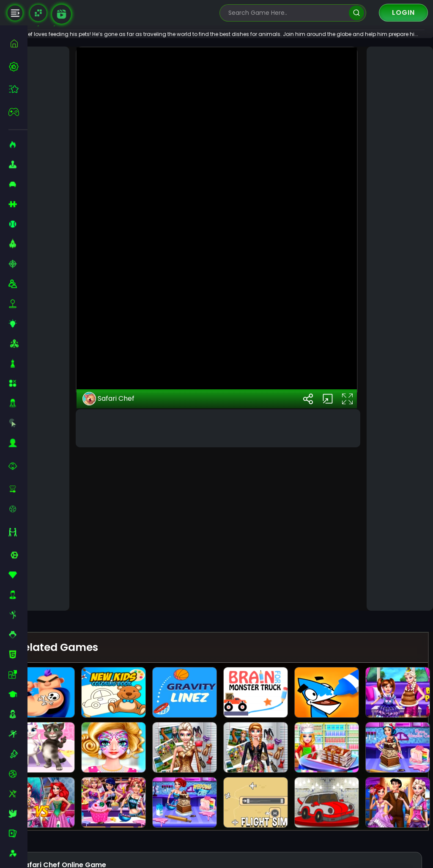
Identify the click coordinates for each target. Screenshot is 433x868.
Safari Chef (130, 583)
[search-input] (287, 13)
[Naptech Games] (38, 13)
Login (403, 12)
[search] (356, 13)
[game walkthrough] (62, 14)
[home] (18, 43)
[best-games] (18, 66)
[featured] (18, 89)
